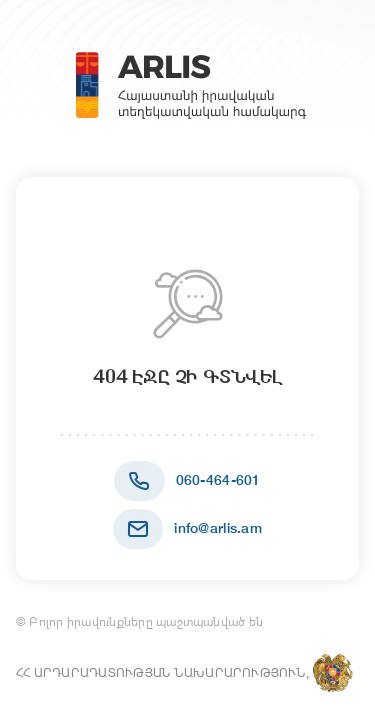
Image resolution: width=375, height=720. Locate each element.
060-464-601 (218, 480)
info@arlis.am (218, 528)
